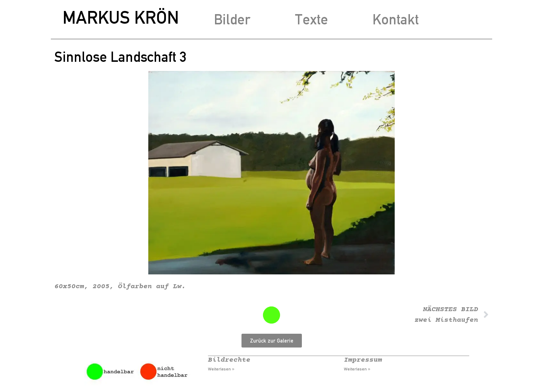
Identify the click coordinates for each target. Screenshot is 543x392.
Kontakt (396, 19)
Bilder (232, 19)
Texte (311, 19)
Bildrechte (229, 360)
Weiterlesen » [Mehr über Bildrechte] (221, 369)
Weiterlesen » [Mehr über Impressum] (357, 369)
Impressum (363, 360)
